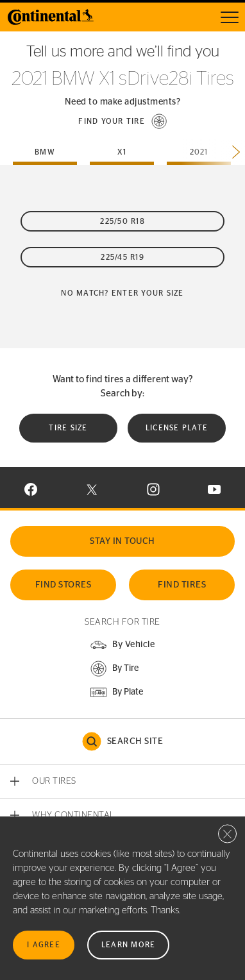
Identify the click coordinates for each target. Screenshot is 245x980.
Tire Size (68, 428)
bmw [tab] (45, 152)
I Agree (44, 945)
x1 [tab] (122, 152)
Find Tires (182, 585)
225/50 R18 (122, 221)
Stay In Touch (122, 541)
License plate (177, 428)
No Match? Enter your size (122, 293)
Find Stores (63, 585)
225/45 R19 (122, 257)
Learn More (129, 945)
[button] (122, 121)
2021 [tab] (199, 152)
